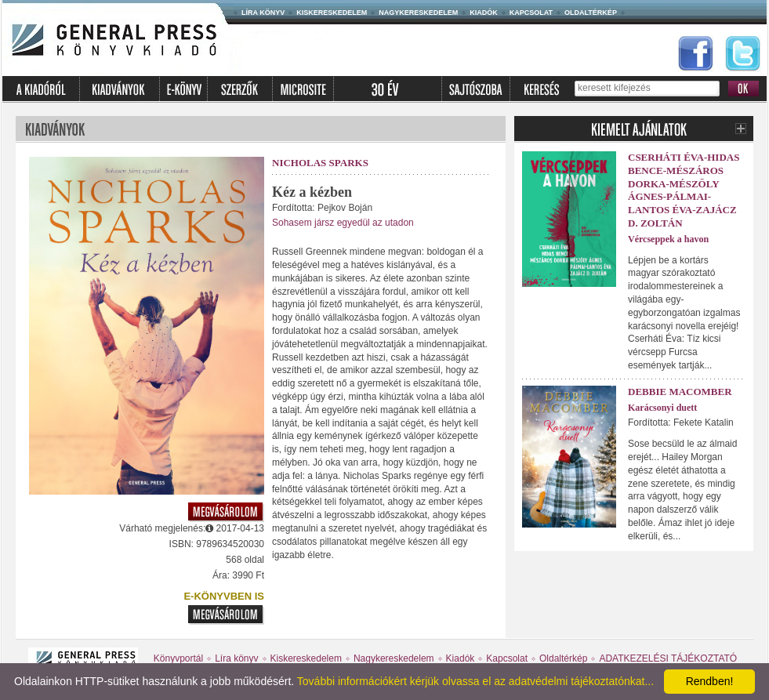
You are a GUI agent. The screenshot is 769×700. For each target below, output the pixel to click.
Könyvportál (178, 658)
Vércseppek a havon (668, 239)
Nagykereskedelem (418, 13)
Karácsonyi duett (662, 408)
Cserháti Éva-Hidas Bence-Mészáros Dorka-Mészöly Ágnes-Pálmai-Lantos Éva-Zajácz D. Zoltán (684, 190)
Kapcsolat (531, 13)
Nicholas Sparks (320, 163)
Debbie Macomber (680, 392)
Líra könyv (263, 13)
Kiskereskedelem (332, 13)
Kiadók (484, 13)
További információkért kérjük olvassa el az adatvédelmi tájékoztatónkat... (475, 681)
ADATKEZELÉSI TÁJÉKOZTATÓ (668, 658)
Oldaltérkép (591, 13)
